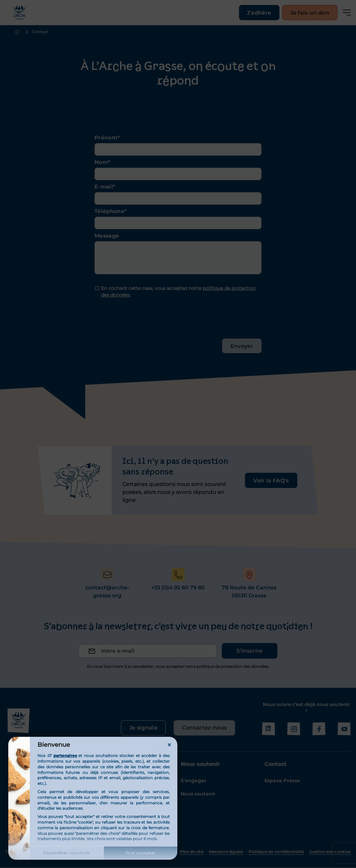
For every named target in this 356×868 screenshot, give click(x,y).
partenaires (65, 756)
